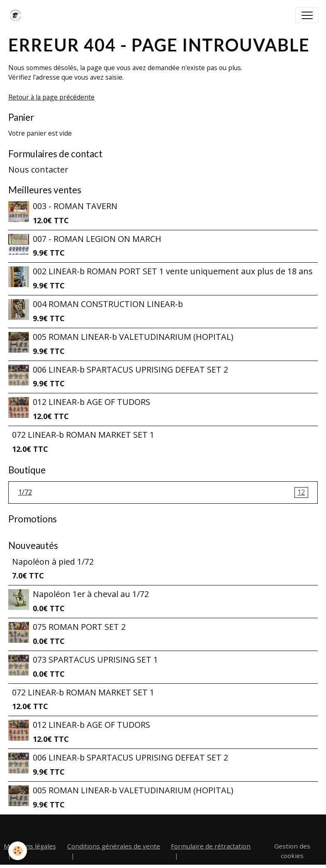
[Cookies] (18, 851)
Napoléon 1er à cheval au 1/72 (91, 594)
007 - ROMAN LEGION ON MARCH (97, 239)
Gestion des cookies (292, 851)
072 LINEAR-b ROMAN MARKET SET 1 (83, 435)
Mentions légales (30, 846)
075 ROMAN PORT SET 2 (79, 627)
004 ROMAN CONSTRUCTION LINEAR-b (108, 304)
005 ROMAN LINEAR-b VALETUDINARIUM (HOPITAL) (133, 337)
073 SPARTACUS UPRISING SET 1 (95, 660)
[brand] (17, 15)
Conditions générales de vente (114, 846)
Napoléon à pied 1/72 (53, 562)
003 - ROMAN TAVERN (75, 206)
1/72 (163, 493)
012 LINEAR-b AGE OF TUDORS (91, 402)
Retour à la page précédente (51, 97)
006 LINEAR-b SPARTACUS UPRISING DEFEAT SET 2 (130, 369)
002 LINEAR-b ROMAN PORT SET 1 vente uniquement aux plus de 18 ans (173, 271)
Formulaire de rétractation (211, 846)
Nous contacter (38, 169)
